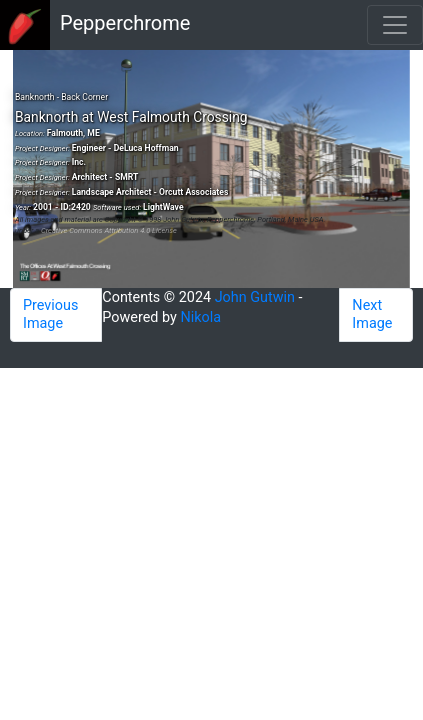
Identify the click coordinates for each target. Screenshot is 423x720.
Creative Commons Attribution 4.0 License (109, 230)
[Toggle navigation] (395, 25)
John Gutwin (255, 297)
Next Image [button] (372, 314)
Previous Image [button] (50, 314)
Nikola (200, 317)
